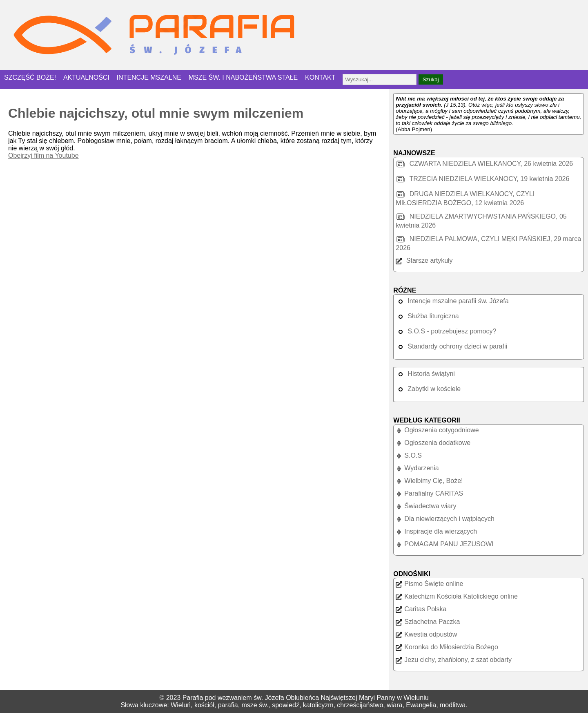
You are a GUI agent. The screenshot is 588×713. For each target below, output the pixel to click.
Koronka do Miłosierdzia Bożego (447, 647)
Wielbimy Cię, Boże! (429, 481)
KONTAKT (320, 77)
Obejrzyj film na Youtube (43, 155)
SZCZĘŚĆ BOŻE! (30, 77)
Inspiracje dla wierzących (436, 531)
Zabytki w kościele (428, 389)
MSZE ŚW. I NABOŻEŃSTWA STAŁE (243, 77)
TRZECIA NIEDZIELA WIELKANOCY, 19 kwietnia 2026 (482, 179)
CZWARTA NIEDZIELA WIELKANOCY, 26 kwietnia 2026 (484, 164)
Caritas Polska (421, 609)
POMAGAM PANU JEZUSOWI (444, 544)
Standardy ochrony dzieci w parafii (451, 346)
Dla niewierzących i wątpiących (445, 519)
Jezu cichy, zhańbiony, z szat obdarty (454, 660)
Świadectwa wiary (426, 506)
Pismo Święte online (429, 584)
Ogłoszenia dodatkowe (433, 443)
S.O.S (409, 455)
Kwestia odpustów (426, 634)
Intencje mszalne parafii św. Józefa (452, 301)
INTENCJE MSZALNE (149, 77)
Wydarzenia (417, 468)
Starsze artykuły (424, 260)
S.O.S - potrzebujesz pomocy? (446, 331)
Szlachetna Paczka (428, 622)
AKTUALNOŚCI (86, 77)
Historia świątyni (425, 374)
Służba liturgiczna (427, 316)
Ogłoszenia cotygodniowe (437, 430)
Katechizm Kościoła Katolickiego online (457, 596)
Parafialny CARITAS (429, 493)
